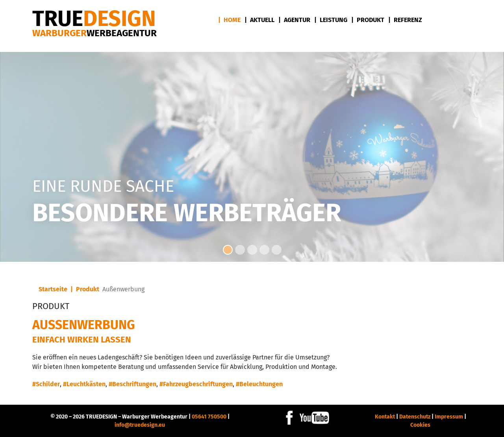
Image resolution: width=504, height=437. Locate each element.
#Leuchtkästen (84, 384)
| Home (229, 20)
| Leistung (331, 20)
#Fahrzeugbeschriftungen (196, 384)
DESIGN (94, 19)
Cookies (420, 425)
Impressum (449, 417)
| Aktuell (259, 20)
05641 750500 (209, 417)
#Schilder (46, 384)
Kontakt (385, 417)
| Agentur (294, 20)
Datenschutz (415, 417)
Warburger (94, 33)
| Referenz (405, 20)
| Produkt (368, 20)
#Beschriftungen (132, 384)
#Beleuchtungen (259, 384)
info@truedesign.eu (140, 425)
